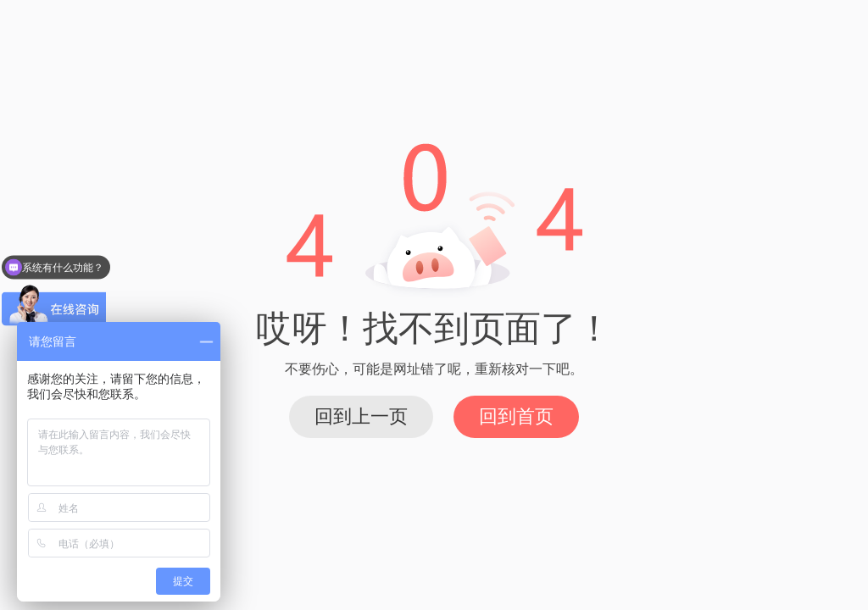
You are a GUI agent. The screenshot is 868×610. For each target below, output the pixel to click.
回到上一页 (361, 416)
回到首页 (516, 416)
